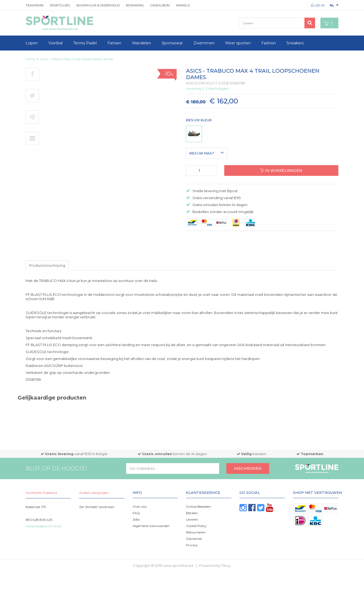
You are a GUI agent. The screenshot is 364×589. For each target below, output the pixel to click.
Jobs (136, 519)
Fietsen (114, 43)
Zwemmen (204, 43)
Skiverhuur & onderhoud (98, 5)
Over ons (140, 507)
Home (30, 59)
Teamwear (35, 5)
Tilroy (226, 565)
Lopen (32, 43)
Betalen (192, 513)
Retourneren (196, 532)
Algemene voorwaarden (151, 526)
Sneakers (295, 43)
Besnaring (135, 5)
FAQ (136, 513)
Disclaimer (194, 539)
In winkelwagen (281, 170)
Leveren (192, 519)
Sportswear (172, 43)
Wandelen (142, 43)
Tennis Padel (85, 43)
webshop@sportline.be (43, 526)
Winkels (183, 5)
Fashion (269, 43)
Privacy (192, 545)
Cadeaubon (160, 5)
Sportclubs (60, 5)
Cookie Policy (196, 526)
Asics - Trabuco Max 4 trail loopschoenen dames (77, 59)
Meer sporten (238, 43)
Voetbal (55, 43)
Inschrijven (248, 468)
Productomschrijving (47, 265)
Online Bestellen (198, 507)
